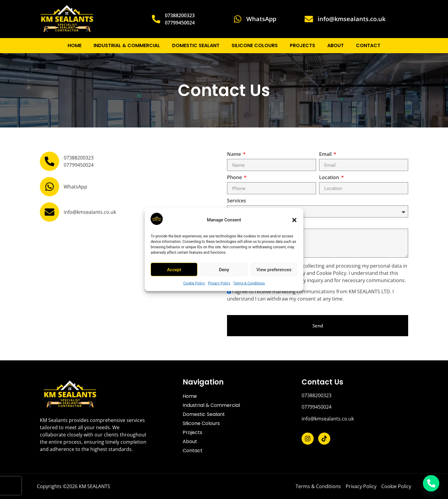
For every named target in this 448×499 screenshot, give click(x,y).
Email (326, 155)
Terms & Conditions (249, 283)
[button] (294, 220)
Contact (368, 45)
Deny (224, 269)
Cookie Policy (194, 283)
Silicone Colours (255, 45)
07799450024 (317, 407)
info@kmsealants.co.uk (328, 419)
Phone (235, 178)
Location (330, 178)
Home (75, 45)
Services (237, 201)
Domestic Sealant (196, 45)
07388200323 (317, 395)
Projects (302, 45)
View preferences (274, 269)
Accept (174, 269)
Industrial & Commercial (127, 45)
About (336, 45)
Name (235, 155)
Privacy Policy (219, 283)
